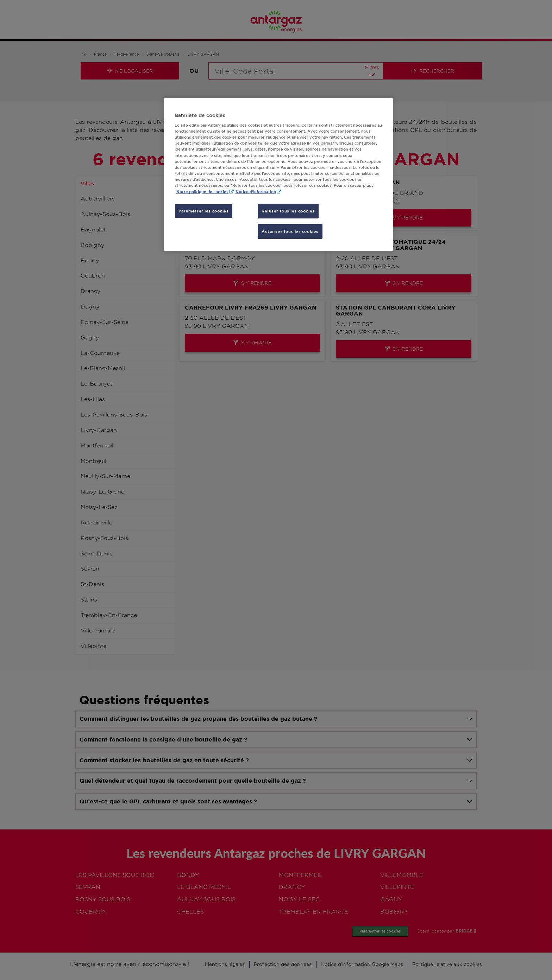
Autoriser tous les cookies (290, 231)
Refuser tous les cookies (288, 211)
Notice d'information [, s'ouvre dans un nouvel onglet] (256, 192)
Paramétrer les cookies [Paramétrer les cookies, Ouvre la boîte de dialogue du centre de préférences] (204, 211)
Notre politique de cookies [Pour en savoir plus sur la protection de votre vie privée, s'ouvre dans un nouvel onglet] (202, 192)
